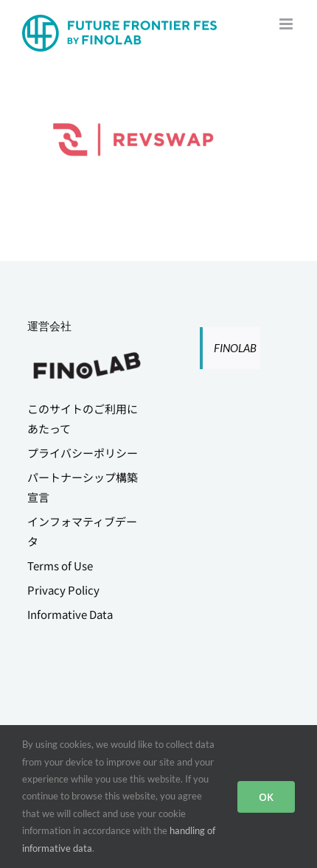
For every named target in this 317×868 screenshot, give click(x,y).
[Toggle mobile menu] (287, 24)
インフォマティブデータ (82, 531)
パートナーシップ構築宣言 (83, 487)
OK (266, 797)
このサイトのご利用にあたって (83, 419)
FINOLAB (235, 348)
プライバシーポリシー (83, 453)
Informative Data (70, 614)
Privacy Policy (63, 590)
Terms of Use (60, 566)
